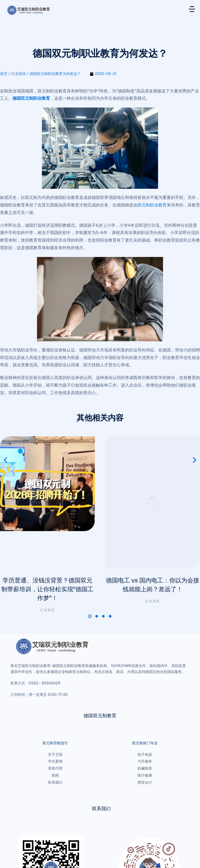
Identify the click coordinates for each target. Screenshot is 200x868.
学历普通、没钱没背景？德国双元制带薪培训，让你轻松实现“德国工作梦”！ (48, 506)
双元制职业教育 (152, 205)
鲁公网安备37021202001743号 (158, 847)
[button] (90, 534)
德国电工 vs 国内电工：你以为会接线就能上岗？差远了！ (153, 501)
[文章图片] (47, 460)
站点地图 (9, 858)
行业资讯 (47, 528)
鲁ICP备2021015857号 (111, 847)
